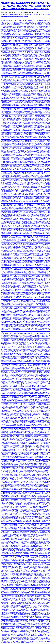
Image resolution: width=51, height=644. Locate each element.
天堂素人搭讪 (37, 527)
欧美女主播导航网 (21, 374)
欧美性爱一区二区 (6, 299)
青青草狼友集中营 (25, 555)
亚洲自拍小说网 (33, 636)
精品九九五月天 (16, 83)
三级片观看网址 (13, 47)
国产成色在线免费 (16, 473)
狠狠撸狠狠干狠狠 (38, 150)
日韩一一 (30, 530)
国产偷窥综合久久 (7, 54)
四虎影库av (39, 618)
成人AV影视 (40, 428)
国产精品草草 (31, 524)
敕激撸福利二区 (32, 118)
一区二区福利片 (28, 192)
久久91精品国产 (10, 296)
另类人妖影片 (24, 273)
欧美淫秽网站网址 (38, 210)
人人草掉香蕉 (39, 220)
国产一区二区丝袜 (46, 100)
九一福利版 (35, 466)
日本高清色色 (27, 426)
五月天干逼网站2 (17, 348)
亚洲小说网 (14, 359)
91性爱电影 (34, 370)
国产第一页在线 (31, 124)
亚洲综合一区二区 (9, 243)
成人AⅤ (40, 483)
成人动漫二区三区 (40, 118)
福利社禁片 (43, 377)
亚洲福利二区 (13, 417)
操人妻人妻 (7, 374)
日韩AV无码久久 (17, 216)
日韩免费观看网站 (17, 161)
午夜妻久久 (15, 569)
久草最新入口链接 (6, 188)
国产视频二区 (18, 288)
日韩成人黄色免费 (32, 345)
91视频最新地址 (38, 588)
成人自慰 (14, 640)
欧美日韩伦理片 (46, 107)
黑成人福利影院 (6, 165)
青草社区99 (5, 387)
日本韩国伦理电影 (15, 25)
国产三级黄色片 (46, 131)
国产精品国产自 (25, 271)
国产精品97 (6, 554)
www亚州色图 (10, 381)
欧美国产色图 (37, 221)
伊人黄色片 (36, 338)
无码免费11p (18, 437)
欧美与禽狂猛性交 (9, 476)
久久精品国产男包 (18, 641)
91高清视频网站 (17, 611)
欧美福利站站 (26, 181)
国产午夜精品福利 (39, 462)
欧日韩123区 (9, 534)
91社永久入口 (18, 370)
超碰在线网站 (39, 620)
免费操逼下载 (42, 552)
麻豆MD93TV (11, 570)
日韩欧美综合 (6, 175)
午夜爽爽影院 (7, 92)
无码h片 (11, 430)
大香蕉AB (12, 605)
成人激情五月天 (34, 140)
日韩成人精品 (24, 152)
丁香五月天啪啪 (43, 29)
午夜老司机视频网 (18, 444)
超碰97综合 (6, 428)
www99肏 (42, 554)
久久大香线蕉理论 (17, 67)
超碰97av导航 (41, 398)
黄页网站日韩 (26, 623)
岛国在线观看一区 (5, 280)
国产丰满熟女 (35, 225)
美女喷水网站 (6, 370)
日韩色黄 (35, 568)
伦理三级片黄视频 (39, 97)
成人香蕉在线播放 (12, 392)
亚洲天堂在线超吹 (17, 633)
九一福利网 (22, 536)
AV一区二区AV (12, 463)
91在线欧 (33, 353)
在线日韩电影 (47, 256)
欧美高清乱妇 (47, 171)
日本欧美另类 (11, 416)
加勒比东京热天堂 (6, 362)
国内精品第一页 (20, 527)
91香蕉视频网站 (34, 69)
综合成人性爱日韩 (43, 465)
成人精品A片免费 (25, 129)
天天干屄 (7, 430)
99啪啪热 (23, 611)
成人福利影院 (30, 292)
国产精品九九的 (19, 389)
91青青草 (23, 612)
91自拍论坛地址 (12, 39)
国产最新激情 (16, 186)
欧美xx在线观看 (11, 289)
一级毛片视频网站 (7, 278)
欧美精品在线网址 (26, 31)
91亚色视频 (26, 527)
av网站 (14, 391)
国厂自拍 (39, 426)
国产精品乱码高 (29, 235)
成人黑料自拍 (14, 196)
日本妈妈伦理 (41, 580)
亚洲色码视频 (31, 100)
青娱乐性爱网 (7, 555)
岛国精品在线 (35, 122)
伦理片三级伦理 (21, 359)
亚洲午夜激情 (36, 192)
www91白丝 (26, 392)
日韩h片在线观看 (10, 68)
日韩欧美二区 (6, 249)
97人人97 (6, 487)
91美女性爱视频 (45, 163)
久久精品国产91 (19, 202)
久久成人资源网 (46, 534)
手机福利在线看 (35, 68)
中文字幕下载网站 (42, 193)
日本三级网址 (32, 63)
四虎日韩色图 (24, 334)
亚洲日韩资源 (18, 462)
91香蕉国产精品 (29, 275)
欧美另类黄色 (44, 213)
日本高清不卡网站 (9, 431)
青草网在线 (32, 607)
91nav (40, 505)
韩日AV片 (5, 520)
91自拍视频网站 (11, 93)
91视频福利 (10, 616)
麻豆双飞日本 (24, 437)
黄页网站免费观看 (26, 65)
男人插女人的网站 (6, 245)
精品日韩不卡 (42, 612)
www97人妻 (5, 626)
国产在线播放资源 (24, 153)
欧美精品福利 (28, 264)
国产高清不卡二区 (22, 299)
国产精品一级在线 (6, 224)
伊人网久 (21, 353)
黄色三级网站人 (36, 196)
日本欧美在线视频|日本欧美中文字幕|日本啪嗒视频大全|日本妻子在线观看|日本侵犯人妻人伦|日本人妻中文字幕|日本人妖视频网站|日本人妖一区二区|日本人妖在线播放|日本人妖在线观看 (25, 305)
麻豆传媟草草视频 (22, 261)
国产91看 (41, 584)
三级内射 (21, 364)
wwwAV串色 (14, 465)
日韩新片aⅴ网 (25, 383)
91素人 (46, 370)
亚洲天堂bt (31, 441)
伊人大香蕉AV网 (26, 501)
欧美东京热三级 (26, 127)
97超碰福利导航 (12, 451)
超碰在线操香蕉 (39, 352)
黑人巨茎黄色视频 (39, 189)
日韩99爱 (28, 370)
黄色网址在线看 (30, 261)
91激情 (48, 593)
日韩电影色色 (44, 531)
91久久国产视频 (13, 60)
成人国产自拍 (38, 280)
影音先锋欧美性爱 (27, 522)
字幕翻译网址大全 (11, 192)
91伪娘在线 (8, 453)
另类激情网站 (14, 588)
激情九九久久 (25, 462)
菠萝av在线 (39, 445)
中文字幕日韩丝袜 (39, 133)
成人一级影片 (26, 570)
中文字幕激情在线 (46, 191)
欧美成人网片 (4, 570)
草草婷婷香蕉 (31, 459)
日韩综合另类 (12, 63)
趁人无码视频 (25, 67)
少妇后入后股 (42, 512)
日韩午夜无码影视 (14, 274)
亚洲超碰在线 (11, 456)
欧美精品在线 (4, 125)
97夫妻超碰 (21, 428)
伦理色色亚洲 (42, 566)
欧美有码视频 (26, 156)
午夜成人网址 (15, 81)
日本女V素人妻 (27, 353)
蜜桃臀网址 (27, 423)
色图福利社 (28, 632)
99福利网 (15, 452)
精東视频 (5, 485)
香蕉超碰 (12, 555)
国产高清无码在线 (19, 132)
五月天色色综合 (37, 92)
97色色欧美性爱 (45, 573)
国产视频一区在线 (45, 206)
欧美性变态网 (42, 530)
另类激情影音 (25, 552)
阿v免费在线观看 (44, 520)
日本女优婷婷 (24, 529)
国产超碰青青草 (34, 641)
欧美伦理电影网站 (5, 78)
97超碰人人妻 (14, 556)
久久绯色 (4, 595)
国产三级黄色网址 (39, 256)
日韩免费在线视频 (24, 44)
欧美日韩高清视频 (45, 35)
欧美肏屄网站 (10, 129)
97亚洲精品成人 (23, 442)
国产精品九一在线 (9, 160)
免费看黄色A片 (4, 122)
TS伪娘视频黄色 (41, 485)
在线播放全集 (42, 239)
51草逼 (39, 586)
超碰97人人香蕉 (43, 65)
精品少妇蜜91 (10, 484)
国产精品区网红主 (17, 33)
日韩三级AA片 (8, 445)
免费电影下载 (42, 101)
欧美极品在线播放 (41, 188)
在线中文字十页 (9, 584)
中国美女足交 (35, 95)
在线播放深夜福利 (9, 282)
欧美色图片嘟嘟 (25, 248)
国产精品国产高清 (33, 142)
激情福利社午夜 (29, 40)
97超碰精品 (3, 552)
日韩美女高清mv (29, 76)
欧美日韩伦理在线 (5, 156)
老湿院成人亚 (5, 147)
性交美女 (20, 634)
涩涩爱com (12, 531)
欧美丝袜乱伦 (24, 282)
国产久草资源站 (37, 128)
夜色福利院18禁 (44, 184)
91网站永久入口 (43, 433)
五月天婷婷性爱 (36, 54)
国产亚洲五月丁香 (5, 135)
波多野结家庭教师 (11, 29)
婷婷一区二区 (46, 392)
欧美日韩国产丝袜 (10, 221)
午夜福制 (17, 485)
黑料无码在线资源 (21, 280)
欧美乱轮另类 (43, 342)
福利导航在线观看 (30, 245)
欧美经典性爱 (18, 360)
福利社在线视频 (40, 348)
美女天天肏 (45, 367)
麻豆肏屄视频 (33, 485)
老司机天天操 (28, 255)
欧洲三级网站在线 (30, 576)
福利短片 (35, 538)
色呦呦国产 (31, 590)
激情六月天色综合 (27, 403)
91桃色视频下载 (24, 83)
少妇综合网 (23, 517)
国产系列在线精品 (38, 299)
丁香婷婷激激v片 (28, 196)
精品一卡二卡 (47, 274)
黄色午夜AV (28, 490)
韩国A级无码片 (19, 396)
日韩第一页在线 (6, 97)
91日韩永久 (15, 369)
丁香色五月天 (4, 129)
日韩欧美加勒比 (33, 289)
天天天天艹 (21, 401)
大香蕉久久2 (39, 402)
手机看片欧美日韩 (7, 40)
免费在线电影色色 (25, 545)
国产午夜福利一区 (15, 53)
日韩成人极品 (30, 228)
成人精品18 (25, 530)
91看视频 (37, 537)
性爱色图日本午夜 (8, 508)
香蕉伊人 (44, 476)
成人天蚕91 (8, 466)
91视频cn (13, 522)
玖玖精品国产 (31, 534)
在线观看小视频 (45, 616)
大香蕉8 (9, 558)
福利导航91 (12, 551)
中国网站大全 (24, 220)
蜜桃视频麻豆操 (36, 125)
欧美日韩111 (10, 413)
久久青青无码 (35, 453)
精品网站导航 (16, 580)
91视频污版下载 (42, 51)
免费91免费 (43, 522)
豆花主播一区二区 (15, 153)
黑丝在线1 (41, 406)
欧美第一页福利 (26, 252)
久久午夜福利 (45, 40)
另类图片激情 (38, 367)
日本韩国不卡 (41, 401)
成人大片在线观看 (28, 293)
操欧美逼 (13, 433)
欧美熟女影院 (46, 50)
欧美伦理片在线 (14, 214)
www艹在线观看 (13, 402)
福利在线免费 (11, 288)
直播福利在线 (7, 214)
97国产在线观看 (46, 113)
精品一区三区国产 (31, 214)
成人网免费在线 (9, 494)
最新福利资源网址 (5, 106)
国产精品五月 (6, 527)
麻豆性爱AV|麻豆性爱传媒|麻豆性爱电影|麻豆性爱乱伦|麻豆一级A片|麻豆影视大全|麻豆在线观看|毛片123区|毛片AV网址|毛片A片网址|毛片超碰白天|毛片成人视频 (25, 313)
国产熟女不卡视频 (20, 177)
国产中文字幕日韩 (42, 289)
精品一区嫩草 (9, 236)
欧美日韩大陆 (4, 49)
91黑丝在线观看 (26, 433)
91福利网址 (20, 424)
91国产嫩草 (43, 501)
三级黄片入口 (7, 50)
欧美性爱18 (3, 545)
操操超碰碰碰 (6, 121)
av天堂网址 (5, 456)
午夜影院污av (24, 402)
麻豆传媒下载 (29, 246)
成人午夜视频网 (7, 235)
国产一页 (33, 427)
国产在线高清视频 (36, 21)
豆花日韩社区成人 (41, 389)
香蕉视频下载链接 (41, 33)
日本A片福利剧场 (28, 417)
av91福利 (8, 338)
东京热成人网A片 (22, 376)
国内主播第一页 (6, 264)
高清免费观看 (25, 263)
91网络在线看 (7, 538)
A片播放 (20, 357)
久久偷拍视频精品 (33, 619)
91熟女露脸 (22, 472)
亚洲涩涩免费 (12, 517)
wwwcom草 (10, 477)
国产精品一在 (8, 256)
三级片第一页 (36, 172)
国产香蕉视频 (19, 505)
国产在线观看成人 (33, 260)
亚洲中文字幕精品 (6, 99)
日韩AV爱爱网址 (46, 371)
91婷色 (18, 545)
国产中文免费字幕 (23, 277)
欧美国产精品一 (37, 177)
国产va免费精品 (28, 95)
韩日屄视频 (14, 643)
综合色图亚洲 (46, 513)
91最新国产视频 (20, 445)
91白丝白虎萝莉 (33, 405)
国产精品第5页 (38, 440)
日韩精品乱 (9, 421)
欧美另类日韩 (29, 71)
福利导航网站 (26, 165)
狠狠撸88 (16, 413)
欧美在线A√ (5, 566)
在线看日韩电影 (35, 197)
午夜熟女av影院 (35, 431)
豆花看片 (25, 389)
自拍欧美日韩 (40, 93)
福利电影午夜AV (7, 253)
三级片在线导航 (22, 498)
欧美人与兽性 (37, 292)
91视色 (37, 444)
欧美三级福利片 (6, 90)
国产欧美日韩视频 (19, 281)
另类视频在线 (20, 426)
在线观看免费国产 (5, 559)
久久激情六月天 (24, 598)
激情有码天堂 (26, 572)
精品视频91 (23, 453)
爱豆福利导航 (33, 570)
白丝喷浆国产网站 (34, 239)
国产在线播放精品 (43, 231)
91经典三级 (38, 607)
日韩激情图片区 (45, 245)
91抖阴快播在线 (36, 554)
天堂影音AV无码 (27, 364)
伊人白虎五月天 (39, 594)
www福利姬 (16, 620)
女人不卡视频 (42, 227)
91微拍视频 (5, 380)
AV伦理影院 (43, 378)
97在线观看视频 (29, 480)
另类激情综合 (30, 131)
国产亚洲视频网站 (32, 224)
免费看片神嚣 (31, 67)
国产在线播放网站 (39, 136)
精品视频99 (44, 403)
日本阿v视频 (26, 415)
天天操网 (32, 494)
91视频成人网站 (33, 129)
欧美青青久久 (19, 433)
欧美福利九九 (38, 459)
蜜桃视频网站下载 (40, 200)
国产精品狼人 (43, 246)
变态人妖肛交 (37, 378)
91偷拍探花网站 (41, 611)
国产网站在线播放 (37, 106)
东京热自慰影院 (45, 185)
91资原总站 (20, 420)
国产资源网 (8, 371)
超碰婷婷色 (42, 637)
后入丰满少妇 (36, 452)
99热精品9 (16, 637)
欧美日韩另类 (41, 164)
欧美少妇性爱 (5, 284)
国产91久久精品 (22, 120)
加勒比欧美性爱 (12, 46)
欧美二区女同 (39, 263)
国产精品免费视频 (20, 295)
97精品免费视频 (4, 89)
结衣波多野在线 (14, 32)
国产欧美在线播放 (21, 122)
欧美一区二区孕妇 (20, 225)
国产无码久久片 (15, 266)
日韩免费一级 (34, 284)
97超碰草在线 (41, 519)
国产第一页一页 (35, 281)
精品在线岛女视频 (5, 357)
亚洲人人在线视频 (33, 234)
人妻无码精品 (17, 42)
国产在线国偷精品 (45, 76)
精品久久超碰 (35, 470)
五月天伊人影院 (20, 613)
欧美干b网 (38, 593)
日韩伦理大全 (44, 288)
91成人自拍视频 (30, 110)
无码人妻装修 (32, 476)
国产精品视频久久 (40, 186)
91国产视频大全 (38, 534)
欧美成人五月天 (46, 299)
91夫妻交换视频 (4, 607)
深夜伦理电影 (47, 121)
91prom (48, 543)
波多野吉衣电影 (43, 383)
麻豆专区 (16, 458)
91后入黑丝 (41, 625)
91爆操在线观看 (37, 110)
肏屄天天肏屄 (19, 391)
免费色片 (28, 427)
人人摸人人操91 (20, 565)
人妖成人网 (20, 618)
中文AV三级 (45, 419)
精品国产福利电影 (26, 79)
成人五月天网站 (43, 474)
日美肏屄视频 (41, 581)
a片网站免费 (25, 619)
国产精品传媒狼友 (33, 398)
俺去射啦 (35, 480)
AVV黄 (31, 449)
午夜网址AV (6, 502)
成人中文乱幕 (47, 61)
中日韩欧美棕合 (18, 352)
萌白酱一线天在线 (31, 220)
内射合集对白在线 (21, 106)
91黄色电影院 (9, 498)
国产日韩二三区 (9, 118)
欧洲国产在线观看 (45, 293)
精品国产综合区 (18, 159)
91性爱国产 (10, 594)
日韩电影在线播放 (24, 266)
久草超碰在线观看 (35, 99)
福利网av (27, 381)
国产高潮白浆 (35, 298)
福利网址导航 (13, 395)
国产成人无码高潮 (27, 21)
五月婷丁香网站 (4, 263)
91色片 (21, 590)
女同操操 (11, 334)
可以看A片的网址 (33, 49)
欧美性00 (38, 353)
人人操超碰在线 (42, 470)
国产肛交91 (9, 434)
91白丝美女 (27, 541)
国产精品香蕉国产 (29, 257)
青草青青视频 (10, 24)
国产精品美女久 (22, 81)
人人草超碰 (6, 623)
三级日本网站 (6, 110)
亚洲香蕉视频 (4, 259)
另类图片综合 (31, 537)
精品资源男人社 (8, 143)
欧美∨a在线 (46, 484)
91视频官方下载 (7, 32)
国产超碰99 (24, 575)
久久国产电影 (15, 210)
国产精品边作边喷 (8, 271)
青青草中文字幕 (41, 145)
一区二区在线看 (43, 78)
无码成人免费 (17, 282)
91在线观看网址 (23, 620)
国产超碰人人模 (32, 44)
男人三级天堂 (20, 203)
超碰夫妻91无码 (15, 28)
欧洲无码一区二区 (41, 498)
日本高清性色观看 (41, 79)
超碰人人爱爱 (47, 551)
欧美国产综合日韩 (12, 530)
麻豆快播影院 (9, 524)
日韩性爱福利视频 (7, 266)
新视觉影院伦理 (39, 42)
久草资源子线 (38, 616)
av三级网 (47, 447)
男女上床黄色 (17, 548)
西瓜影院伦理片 (10, 100)
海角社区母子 (17, 334)
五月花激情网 (28, 519)
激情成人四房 (9, 186)
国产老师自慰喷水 (17, 273)
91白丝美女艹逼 (32, 204)
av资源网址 (38, 506)
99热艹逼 (21, 458)
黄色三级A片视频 (45, 221)
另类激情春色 (18, 377)
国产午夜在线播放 (33, 243)
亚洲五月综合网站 (23, 214)
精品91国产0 (10, 506)
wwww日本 (29, 465)
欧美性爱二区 (8, 519)
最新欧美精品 (37, 178)
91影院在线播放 (27, 64)
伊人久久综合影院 (31, 593)
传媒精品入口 (31, 42)
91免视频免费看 (12, 501)
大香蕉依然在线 (31, 620)
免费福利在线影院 (37, 40)
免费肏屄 (24, 370)
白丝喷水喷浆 (19, 415)
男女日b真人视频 (33, 108)
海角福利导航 (6, 415)
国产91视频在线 (19, 164)
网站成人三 (9, 356)
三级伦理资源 (47, 88)
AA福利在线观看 (46, 402)
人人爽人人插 (28, 72)
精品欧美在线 (40, 88)
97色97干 (36, 548)
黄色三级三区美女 (22, 58)
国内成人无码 (22, 128)
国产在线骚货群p (38, 509)
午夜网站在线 (27, 39)
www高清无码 (35, 561)
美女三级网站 (4, 257)
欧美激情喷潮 (11, 211)
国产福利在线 (12, 607)
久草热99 (20, 583)
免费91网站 (25, 584)
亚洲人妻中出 (21, 490)
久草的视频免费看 (36, 111)
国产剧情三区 (8, 369)
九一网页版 (29, 376)
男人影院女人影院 (13, 401)
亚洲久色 (30, 634)
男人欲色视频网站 (20, 150)
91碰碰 (21, 485)
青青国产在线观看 (26, 581)
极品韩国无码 (28, 561)
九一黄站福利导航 (27, 583)
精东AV (18, 516)
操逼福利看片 (35, 82)
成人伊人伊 (6, 639)
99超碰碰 (35, 504)
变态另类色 (22, 466)
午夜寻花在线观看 (43, 555)
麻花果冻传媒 (30, 22)
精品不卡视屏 (16, 356)
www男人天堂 (5, 346)
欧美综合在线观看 (45, 177)
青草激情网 (34, 371)
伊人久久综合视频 (19, 474)
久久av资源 (41, 473)
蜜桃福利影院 (28, 387)
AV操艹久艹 (42, 416)
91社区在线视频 (26, 626)
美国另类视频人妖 (43, 117)
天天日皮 (8, 627)
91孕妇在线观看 (26, 352)
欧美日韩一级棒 (6, 455)
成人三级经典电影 (24, 236)
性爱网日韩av (21, 342)
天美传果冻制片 (24, 476)
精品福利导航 (32, 547)
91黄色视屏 (28, 335)
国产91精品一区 (14, 189)
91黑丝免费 (35, 565)
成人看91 (19, 373)
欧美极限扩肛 (27, 371)
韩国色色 (18, 517)
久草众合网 (26, 398)
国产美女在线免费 (6, 131)
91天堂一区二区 (34, 203)
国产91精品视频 (15, 133)
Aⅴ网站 (17, 511)
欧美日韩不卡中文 (18, 197)
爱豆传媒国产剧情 (6, 287)
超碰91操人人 (8, 341)
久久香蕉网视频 (43, 366)
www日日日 (34, 498)
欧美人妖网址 (30, 35)
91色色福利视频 (26, 469)
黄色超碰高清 (41, 572)
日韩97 (45, 364)
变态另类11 (37, 481)
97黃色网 (42, 481)
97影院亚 (28, 611)
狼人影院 (43, 607)
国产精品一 (18, 481)
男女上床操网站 (30, 595)
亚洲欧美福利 (11, 181)
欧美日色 (47, 568)
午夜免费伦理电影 (26, 93)
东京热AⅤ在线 (19, 622)
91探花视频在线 (42, 264)
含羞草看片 (19, 362)
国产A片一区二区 (40, 174)
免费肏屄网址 (46, 67)
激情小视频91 (19, 351)
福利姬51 (22, 381)
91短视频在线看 (18, 96)
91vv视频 (39, 396)
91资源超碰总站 (4, 470)
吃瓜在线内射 (31, 221)
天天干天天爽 (8, 593)
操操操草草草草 (38, 100)
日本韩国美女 (44, 292)
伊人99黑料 (3, 338)
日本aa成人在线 (39, 373)
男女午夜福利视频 (35, 168)
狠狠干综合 (14, 538)
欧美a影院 (46, 524)
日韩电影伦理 (10, 65)
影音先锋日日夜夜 (40, 577)
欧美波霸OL (34, 611)
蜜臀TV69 (3, 541)
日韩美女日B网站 (42, 217)
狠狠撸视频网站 (41, 24)
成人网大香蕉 (35, 551)
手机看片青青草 (33, 396)
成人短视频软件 (26, 239)
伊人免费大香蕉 (43, 477)
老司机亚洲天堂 (34, 423)
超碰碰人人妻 (21, 355)
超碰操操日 (17, 547)
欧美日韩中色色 (30, 380)
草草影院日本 (10, 563)
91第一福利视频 (32, 515)
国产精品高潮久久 (34, 558)
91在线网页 (18, 555)
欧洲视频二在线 (30, 143)
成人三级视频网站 (30, 120)
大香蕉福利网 (7, 342)
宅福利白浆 (27, 580)
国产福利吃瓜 (30, 483)
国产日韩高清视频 (36, 115)
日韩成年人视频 (22, 135)
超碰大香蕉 (22, 594)
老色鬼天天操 (8, 124)
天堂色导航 (8, 572)
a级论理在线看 (39, 360)
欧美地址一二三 (40, 266)
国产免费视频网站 (36, 86)
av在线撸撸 (14, 362)
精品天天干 (6, 349)
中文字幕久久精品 (29, 502)
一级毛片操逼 (31, 296)
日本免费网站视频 (29, 207)
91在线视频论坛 (19, 181)
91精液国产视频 (23, 595)
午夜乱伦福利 (12, 95)
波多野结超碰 (30, 50)
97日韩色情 (23, 632)
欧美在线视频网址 (45, 143)
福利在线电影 (8, 44)
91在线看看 (3, 419)
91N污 (6, 392)
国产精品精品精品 (46, 81)
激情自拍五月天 (25, 234)
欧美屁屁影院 (7, 179)
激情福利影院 (29, 484)
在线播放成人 (15, 278)
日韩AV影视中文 (4, 394)
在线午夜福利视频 (17, 69)
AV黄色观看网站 (16, 228)
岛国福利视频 (38, 626)
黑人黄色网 (7, 622)
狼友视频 (21, 371)
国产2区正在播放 (6, 138)
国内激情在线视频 (18, 160)
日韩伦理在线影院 (20, 192)
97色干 (28, 367)
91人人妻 (18, 394)
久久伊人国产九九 (42, 563)
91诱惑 (23, 366)
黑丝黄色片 (3, 534)
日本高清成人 (15, 292)
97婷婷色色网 (40, 346)
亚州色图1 (35, 359)
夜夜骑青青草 (15, 277)
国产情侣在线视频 (40, 167)
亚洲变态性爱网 (20, 601)
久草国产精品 (4, 285)
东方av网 (41, 453)
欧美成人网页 (28, 523)
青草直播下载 (23, 53)
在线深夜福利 (19, 259)
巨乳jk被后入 (15, 364)
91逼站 (11, 502)
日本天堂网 (22, 562)
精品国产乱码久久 (15, 427)
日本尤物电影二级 (13, 408)
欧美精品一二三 (21, 60)
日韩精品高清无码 (16, 267)
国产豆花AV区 (6, 360)
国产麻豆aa (45, 634)
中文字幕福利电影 (45, 257)
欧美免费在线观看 (11, 150)
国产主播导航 (16, 71)
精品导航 (32, 352)
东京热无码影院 (13, 349)
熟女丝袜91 (46, 495)
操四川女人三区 (36, 135)
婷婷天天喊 (26, 639)
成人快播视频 (15, 519)
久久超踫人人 (30, 509)
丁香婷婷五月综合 (9, 159)
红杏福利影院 (41, 243)
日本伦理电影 (27, 168)
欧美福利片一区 (35, 229)
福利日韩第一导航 (38, 253)
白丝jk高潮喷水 (10, 629)
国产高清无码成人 (43, 172)
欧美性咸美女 (17, 381)
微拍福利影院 (6, 128)
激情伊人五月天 (36, 71)
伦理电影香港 (46, 267)
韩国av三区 (22, 338)
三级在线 (15, 573)
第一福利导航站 (28, 474)
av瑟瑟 (16, 512)
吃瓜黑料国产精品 (19, 95)
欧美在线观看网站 (5, 63)
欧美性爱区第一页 (42, 420)
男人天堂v (15, 534)
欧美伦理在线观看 (23, 249)
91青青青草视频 (28, 231)
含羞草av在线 (5, 474)
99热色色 (4, 437)
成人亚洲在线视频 (37, 163)
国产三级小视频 (22, 573)
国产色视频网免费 (19, 82)
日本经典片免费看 (18, 49)
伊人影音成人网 (17, 488)
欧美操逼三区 (25, 174)
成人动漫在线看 (25, 88)
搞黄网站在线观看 (15, 287)
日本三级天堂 (41, 181)
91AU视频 (4, 452)
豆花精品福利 (14, 561)
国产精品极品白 (45, 238)
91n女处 (22, 516)
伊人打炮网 (10, 543)
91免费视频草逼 (23, 131)
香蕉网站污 (22, 356)
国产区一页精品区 (15, 632)
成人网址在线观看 (22, 616)
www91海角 (41, 526)
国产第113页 (6, 412)
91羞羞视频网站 (29, 32)
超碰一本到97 (24, 473)
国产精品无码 (35, 147)
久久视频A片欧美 (21, 335)
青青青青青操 (33, 605)
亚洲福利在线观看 (30, 253)
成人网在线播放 (17, 477)
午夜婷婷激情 (40, 455)
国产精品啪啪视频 (17, 383)
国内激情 (44, 494)
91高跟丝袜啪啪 (30, 487)
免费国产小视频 (36, 293)
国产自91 (37, 524)
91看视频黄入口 (9, 420)
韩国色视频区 (10, 515)
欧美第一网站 (8, 81)
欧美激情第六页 (13, 280)
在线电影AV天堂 (39, 399)
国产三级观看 (10, 197)
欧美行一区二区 (34, 252)
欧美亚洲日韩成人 (17, 513)
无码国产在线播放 (45, 106)
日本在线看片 (33, 165)
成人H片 (36, 472)
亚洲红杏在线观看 (11, 526)
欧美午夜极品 (45, 150)
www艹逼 (34, 355)
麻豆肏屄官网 (40, 129)
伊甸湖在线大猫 (34, 127)
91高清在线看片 (12, 85)
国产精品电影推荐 (32, 377)
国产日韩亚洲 (8, 199)
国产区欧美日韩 (15, 253)
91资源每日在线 (28, 538)
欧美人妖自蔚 (31, 256)
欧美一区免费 (7, 168)
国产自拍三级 (40, 355)
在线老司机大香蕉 (15, 363)
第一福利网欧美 (38, 107)
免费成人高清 (38, 182)
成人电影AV (47, 558)
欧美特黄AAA (9, 576)
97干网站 (7, 531)
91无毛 (40, 403)
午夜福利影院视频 (9, 31)
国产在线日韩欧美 (38, 149)
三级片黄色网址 (12, 115)
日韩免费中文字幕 (15, 179)
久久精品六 (25, 416)
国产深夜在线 (39, 154)
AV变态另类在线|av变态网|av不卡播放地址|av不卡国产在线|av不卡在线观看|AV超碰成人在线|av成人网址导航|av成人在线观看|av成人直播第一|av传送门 (25, 327)
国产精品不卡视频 (5, 21)
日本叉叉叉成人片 (21, 349)
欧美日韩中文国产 (21, 178)
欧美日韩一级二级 (19, 629)
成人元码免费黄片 (44, 295)
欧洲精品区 (31, 351)
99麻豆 (26, 459)
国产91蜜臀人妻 (10, 437)
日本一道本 (21, 541)
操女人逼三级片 (42, 424)
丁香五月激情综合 (15, 224)
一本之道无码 (42, 192)
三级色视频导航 (34, 217)
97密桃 (33, 337)
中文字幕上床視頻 (42, 629)
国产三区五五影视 (40, 165)
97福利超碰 (13, 613)
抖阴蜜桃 (40, 480)
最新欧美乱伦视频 (44, 170)
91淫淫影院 (31, 451)
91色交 (40, 376)
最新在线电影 (19, 51)
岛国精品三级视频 (46, 124)
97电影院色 (21, 408)
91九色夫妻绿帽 (12, 435)
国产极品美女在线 (33, 181)
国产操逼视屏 (21, 423)
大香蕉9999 (9, 419)
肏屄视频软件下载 (36, 632)
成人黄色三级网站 (12, 107)
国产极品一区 (37, 288)
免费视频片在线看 (18, 232)
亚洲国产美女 (32, 223)
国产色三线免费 (37, 46)
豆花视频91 (19, 623)
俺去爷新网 (45, 440)
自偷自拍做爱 (16, 502)
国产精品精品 (34, 490)
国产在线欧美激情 (39, 36)
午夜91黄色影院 (13, 346)
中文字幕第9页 (28, 225)
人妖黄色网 (34, 579)
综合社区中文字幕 (12, 601)
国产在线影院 (47, 58)
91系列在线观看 (28, 591)
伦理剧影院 (3, 462)
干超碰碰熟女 (39, 139)
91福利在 (39, 357)
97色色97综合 (18, 605)
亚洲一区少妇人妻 (34, 545)
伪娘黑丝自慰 (37, 597)
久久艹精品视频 (18, 204)
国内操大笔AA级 (45, 46)
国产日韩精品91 (35, 227)
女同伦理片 (37, 630)
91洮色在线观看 (45, 235)
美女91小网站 (15, 378)
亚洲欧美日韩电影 (28, 206)
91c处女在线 (21, 413)
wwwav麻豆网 (16, 602)
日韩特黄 (4, 643)
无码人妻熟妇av (8, 509)
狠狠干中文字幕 (27, 458)
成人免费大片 (25, 136)
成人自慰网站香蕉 (43, 502)
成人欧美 (37, 552)
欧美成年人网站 (46, 22)
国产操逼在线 (39, 513)
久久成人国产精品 (42, 160)
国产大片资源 (27, 211)
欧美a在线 (37, 463)
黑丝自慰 (20, 534)
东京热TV (20, 452)
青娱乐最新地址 (12, 459)
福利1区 (17, 595)
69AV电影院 (17, 398)
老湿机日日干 (29, 170)
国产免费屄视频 (18, 296)
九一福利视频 (21, 512)
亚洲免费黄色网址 (36, 522)
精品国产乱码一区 (8, 200)
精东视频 (26, 520)
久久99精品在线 (35, 566)
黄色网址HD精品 (17, 146)
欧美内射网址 (13, 229)
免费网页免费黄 (35, 598)
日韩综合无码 (36, 32)
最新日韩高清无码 (18, 117)
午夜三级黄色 (7, 293)
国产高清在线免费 (42, 157)
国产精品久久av (33, 259)
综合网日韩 (42, 633)
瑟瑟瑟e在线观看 (34, 613)
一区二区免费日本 (41, 622)
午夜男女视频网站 (11, 259)
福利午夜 (11, 337)
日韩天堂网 (3, 536)
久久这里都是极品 (29, 434)
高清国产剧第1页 (7, 37)
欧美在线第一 (19, 108)
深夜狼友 (33, 506)
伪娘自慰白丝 (37, 380)
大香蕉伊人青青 (33, 447)
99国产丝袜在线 (28, 346)
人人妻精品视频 (39, 28)
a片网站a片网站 (44, 300)
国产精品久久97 (24, 563)
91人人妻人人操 (17, 405)
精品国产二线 (14, 157)
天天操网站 (25, 515)
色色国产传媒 (21, 559)
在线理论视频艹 (19, 403)
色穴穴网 (13, 447)
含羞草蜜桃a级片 (6, 492)
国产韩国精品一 (41, 410)
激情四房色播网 (9, 74)
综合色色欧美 (18, 263)
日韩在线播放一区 (37, 85)
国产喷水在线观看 (14, 353)
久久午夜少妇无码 (21, 107)
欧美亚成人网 (35, 474)
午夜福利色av (41, 565)
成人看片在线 (4, 300)
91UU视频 (8, 600)
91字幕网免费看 (39, 67)
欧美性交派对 (14, 523)
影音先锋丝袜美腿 (13, 428)
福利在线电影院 (45, 296)
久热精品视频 (4, 460)
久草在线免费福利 (18, 584)
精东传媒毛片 (38, 494)
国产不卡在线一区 (15, 440)
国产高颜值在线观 (26, 159)
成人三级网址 (12, 549)
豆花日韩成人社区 (17, 524)
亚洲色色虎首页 (25, 526)
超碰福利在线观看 (8, 182)
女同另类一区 (13, 177)
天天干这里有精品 (33, 526)
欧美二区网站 (22, 245)
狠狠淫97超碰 (6, 398)
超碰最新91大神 (22, 492)
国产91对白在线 (46, 104)
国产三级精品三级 (18, 31)
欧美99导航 (18, 526)
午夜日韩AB (28, 369)
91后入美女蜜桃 (16, 598)
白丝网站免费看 (6, 120)
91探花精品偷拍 (13, 559)
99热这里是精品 (41, 538)
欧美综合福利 (33, 33)
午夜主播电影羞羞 (30, 81)
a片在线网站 (39, 515)
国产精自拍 (35, 339)
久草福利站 (17, 431)
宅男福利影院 (9, 83)
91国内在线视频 (21, 538)
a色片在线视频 (42, 218)
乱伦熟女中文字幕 (26, 69)
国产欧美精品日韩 (44, 488)
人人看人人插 (20, 284)
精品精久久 (25, 590)
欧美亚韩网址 (24, 100)
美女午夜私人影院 (38, 575)
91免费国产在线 (32, 263)
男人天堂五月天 (30, 517)
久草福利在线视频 (30, 287)
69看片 (19, 402)
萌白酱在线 (47, 417)
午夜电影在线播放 (11, 108)
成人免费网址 (19, 165)
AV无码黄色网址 (13, 191)
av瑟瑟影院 (47, 341)
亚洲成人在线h (36, 516)
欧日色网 (8, 545)
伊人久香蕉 (45, 363)
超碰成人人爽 (31, 440)
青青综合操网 (23, 363)
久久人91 (48, 351)
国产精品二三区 (46, 28)
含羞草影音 (24, 509)
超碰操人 (47, 633)
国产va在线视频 (11, 164)
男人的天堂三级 (11, 64)
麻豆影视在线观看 (12, 246)
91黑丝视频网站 (4, 403)
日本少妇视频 (15, 442)
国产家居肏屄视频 (26, 161)
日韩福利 (41, 551)
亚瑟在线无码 (40, 284)
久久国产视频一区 (46, 261)
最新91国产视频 (26, 505)
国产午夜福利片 (31, 238)
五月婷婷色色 (17, 608)
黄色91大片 (30, 452)
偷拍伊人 (37, 374)
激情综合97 (47, 581)
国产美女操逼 (35, 157)
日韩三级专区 (32, 373)
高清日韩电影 (8, 213)
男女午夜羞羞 (8, 210)
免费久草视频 (36, 241)
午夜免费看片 (4, 192)
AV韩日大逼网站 (28, 565)
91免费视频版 (29, 492)
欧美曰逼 (6, 549)
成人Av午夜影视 (41, 579)
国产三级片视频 (26, 605)
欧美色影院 (35, 484)
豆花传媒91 (39, 615)
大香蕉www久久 (28, 559)
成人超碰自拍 (5, 619)
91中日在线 (45, 408)
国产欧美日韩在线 (41, 152)
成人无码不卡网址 (13, 480)
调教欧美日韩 (46, 204)
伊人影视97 (3, 612)
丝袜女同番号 (8, 22)
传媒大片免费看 (25, 481)
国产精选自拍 (36, 170)
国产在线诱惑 (10, 117)
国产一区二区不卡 (20, 255)
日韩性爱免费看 (43, 441)
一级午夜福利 (17, 129)
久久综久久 (3, 583)
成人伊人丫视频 (10, 458)
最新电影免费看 (30, 299)
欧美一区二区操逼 (29, 128)
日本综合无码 (46, 423)
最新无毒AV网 (36, 334)
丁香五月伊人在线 (18, 193)
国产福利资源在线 (25, 24)
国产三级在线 (30, 488)
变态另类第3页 (12, 89)
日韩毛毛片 (13, 527)
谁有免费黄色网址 (42, 95)
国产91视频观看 (7, 58)
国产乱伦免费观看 (12, 122)
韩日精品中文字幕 (30, 114)
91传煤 (17, 597)
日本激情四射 (33, 531)
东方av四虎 (42, 602)
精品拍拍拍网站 (10, 36)
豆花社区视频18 (41, 447)
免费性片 (24, 380)
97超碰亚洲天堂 (36, 562)
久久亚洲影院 (35, 264)
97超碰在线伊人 (46, 337)
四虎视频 (40, 484)
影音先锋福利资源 (16, 593)
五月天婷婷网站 (30, 74)
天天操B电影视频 (45, 434)
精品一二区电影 (27, 341)
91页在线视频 (46, 569)
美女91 (45, 490)
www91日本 (21, 406)
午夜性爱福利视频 (14, 135)
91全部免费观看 (25, 455)
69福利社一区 (4, 616)
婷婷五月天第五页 (18, 494)
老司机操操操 (10, 42)
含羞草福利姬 (42, 415)
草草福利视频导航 (25, 477)
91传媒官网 (9, 583)
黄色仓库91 (13, 622)
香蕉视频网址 (37, 479)
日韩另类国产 (19, 21)
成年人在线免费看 (42, 140)
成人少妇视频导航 (39, 58)
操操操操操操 (23, 228)
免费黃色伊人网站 (40, 640)
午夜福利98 (25, 463)
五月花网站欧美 (42, 234)
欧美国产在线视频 (16, 154)
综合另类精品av (13, 618)
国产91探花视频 (17, 508)
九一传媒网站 (25, 360)
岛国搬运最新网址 (8, 513)
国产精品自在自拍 (11, 257)
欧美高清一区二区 (17, 260)
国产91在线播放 (29, 536)
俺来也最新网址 (12, 626)
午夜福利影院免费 (34, 555)
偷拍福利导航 (31, 136)
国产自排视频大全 (12, 544)
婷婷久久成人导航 (34, 633)
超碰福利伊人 (33, 39)
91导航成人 (44, 357)
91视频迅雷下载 (12, 113)
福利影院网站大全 (8, 161)
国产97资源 (3, 373)
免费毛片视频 (22, 344)
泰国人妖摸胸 (12, 217)
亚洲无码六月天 (34, 505)
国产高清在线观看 (24, 118)
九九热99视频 (24, 410)
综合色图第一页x (20, 459)
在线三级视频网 (26, 160)
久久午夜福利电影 (21, 90)
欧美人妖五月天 (7, 367)
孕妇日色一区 (35, 209)
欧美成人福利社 (32, 83)
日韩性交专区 (39, 540)
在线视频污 (30, 448)
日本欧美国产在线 (9, 608)
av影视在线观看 (31, 277)
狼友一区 (33, 577)
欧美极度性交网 (11, 625)
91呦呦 (24, 348)
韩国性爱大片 (4, 581)
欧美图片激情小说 (32, 273)
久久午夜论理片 (28, 586)
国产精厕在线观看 (23, 149)
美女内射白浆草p (38, 609)
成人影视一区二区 (11, 101)
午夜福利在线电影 (7, 28)
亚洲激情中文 (16, 118)
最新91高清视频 (38, 356)
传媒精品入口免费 (27, 470)
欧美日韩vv (10, 348)
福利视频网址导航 (15, 453)
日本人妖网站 (16, 74)
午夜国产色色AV (24, 451)
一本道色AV (13, 604)
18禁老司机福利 (38, 487)
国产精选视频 (29, 90)
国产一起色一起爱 (30, 133)
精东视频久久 (20, 520)
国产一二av (34, 357)
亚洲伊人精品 (36, 242)
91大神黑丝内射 (18, 65)
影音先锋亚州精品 (26, 357)
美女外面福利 (40, 345)
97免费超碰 (8, 541)
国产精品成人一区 (23, 292)
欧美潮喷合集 (19, 156)
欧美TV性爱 (39, 384)
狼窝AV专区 (30, 504)
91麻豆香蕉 (40, 619)
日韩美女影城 (14, 241)
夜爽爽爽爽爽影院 (9, 291)
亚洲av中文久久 (23, 25)
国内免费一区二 (41, 259)
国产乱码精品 (11, 209)
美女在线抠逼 (4, 448)
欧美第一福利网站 (43, 225)
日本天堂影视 (39, 204)
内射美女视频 (15, 40)
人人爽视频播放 (26, 140)
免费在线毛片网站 (42, 82)
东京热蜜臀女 (19, 540)
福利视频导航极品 (29, 643)
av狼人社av (36, 502)
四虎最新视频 (40, 39)
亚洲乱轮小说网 (45, 615)
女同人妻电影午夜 (36, 295)
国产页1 (9, 643)
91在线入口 (6, 586)
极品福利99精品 (10, 152)
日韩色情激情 (19, 522)
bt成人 (23, 384)
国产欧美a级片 (5, 43)
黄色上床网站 (33, 455)
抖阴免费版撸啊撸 (34, 415)
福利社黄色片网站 (38, 50)
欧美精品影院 (12, 43)
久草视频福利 (15, 576)
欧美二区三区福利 (10, 206)
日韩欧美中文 (18, 577)
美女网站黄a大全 (27, 232)
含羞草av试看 (24, 548)
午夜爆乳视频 (18, 136)
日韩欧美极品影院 (34, 89)
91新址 (6, 435)
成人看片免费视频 (40, 214)
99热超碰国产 (18, 448)
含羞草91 (9, 378)
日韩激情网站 (41, 49)
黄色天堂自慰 (38, 287)
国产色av (33, 501)
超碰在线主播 (47, 189)
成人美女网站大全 (30, 47)
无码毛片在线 (37, 207)
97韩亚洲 (8, 406)
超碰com (47, 395)
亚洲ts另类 (23, 600)
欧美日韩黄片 (18, 145)
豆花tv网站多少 (17, 543)
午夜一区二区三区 (15, 188)
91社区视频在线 (28, 184)
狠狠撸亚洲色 (4, 101)
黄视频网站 (14, 545)
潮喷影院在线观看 (44, 86)
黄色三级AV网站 (37, 185)
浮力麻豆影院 (29, 344)
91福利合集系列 (10, 512)
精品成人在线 (33, 639)
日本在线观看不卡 (24, 139)
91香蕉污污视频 (40, 282)
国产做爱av (33, 469)
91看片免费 (45, 504)
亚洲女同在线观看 (10, 127)
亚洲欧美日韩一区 (27, 115)
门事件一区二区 (13, 110)
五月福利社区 (30, 548)
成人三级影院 (23, 287)
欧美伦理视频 (29, 250)
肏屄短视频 (17, 484)
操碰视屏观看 (24, 285)
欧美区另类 (33, 549)
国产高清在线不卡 (32, 152)
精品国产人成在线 (16, 142)
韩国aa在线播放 (28, 435)
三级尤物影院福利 (17, 234)
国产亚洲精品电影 (20, 125)
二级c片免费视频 (8, 228)
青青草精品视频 (25, 96)
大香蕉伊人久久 (43, 338)
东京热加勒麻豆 (11, 460)
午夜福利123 (40, 569)
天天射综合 (44, 593)
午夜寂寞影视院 (6, 353)
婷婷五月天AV (43, 559)
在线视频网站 (4, 26)
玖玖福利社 (35, 376)
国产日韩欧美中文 (20, 175)
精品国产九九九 (28, 366)
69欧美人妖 (8, 376)
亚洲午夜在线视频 (31, 282)
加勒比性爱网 (26, 63)
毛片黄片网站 (30, 241)
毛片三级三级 (7, 149)
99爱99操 (13, 467)
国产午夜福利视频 (46, 128)
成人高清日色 (28, 431)
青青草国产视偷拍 (21, 138)
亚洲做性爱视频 (32, 236)
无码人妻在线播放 (41, 211)
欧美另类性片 (14, 76)
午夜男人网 (37, 441)
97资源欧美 (27, 495)
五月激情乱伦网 (19, 467)
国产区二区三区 (9, 71)
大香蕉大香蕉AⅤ (4, 517)
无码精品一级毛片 (30, 97)
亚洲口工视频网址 (35, 413)
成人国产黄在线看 (5, 618)
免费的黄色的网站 (46, 544)
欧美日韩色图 (35, 458)
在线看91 (13, 540)
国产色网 (42, 449)
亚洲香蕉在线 (30, 278)
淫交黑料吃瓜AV (31, 274)
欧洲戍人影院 (5, 551)
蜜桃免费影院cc (13, 90)
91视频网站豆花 (42, 458)
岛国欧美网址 (4, 64)
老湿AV (11, 611)
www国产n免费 (37, 362)
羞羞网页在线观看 (7, 267)
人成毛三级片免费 (26, 33)
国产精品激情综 (11, 270)
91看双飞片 (14, 572)
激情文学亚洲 (4, 601)
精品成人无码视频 (42, 209)
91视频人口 (5, 620)
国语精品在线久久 (9, 615)
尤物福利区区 (30, 213)
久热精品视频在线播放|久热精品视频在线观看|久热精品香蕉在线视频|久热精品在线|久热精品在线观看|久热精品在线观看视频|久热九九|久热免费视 (25, 331)
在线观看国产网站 (18, 239)
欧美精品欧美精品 (12, 268)
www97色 (6, 449)
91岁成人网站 (41, 341)
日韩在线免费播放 (44, 115)
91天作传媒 (24, 377)
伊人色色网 (47, 335)
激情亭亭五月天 (27, 424)
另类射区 (22, 502)
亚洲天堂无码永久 (20, 385)
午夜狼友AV (46, 421)
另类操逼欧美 (14, 37)
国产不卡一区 (29, 122)
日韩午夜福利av (4, 481)
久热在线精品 (7, 556)
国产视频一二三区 (36, 184)
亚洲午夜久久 (38, 419)
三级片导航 (10, 497)
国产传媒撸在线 (12, 51)
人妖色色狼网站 (38, 587)
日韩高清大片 (10, 61)
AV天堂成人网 (21, 568)
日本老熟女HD (33, 408)
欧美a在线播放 (17, 100)
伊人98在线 (26, 618)
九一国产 (29, 473)
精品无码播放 (13, 165)
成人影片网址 (14, 235)
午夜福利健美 (30, 378)
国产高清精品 (30, 149)
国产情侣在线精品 (16, 22)
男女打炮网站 (36, 275)
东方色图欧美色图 (39, 171)
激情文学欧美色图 (26, 68)
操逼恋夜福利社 (37, 412)
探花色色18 (44, 456)
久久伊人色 (25, 524)
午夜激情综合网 (9, 590)
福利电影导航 (38, 576)
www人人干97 (15, 541)
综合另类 (36, 612)
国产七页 (5, 459)
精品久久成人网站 (24, 547)
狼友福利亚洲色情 (32, 410)
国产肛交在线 (43, 511)
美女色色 (26, 588)
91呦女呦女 (23, 427)
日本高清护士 (41, 252)
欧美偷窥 (5, 451)
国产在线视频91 (45, 114)
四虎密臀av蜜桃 (10, 595)
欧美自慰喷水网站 (7, 483)
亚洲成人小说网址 (40, 549)
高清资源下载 (14, 293)
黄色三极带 (24, 593)
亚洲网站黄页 (16, 438)
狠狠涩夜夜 (26, 444)
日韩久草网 (42, 374)
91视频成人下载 (42, 147)
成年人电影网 (5, 46)
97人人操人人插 (22, 511)
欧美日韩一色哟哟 (14, 412)
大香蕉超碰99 (12, 396)
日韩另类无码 (14, 261)
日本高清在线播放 (39, 277)
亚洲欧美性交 (21, 561)
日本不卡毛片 (8, 195)
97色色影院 (35, 586)
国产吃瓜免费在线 (23, 238)
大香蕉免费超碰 (28, 554)
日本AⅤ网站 (12, 474)
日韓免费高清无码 (10, 88)
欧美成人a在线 (45, 576)
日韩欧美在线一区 (42, 232)
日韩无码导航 (35, 460)
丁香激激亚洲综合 (37, 37)
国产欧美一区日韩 (39, 274)
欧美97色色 (39, 408)
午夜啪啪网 (3, 406)
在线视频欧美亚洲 (33, 271)
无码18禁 (37, 608)
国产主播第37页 (6, 274)
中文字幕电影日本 (45, 600)
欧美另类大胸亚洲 (31, 200)
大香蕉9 (28, 409)
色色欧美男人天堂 (9, 366)
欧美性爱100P (17, 476)
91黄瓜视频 (5, 579)
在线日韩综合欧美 (25, 291)
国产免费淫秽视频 (37, 250)
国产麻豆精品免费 (38, 216)
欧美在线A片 (34, 335)
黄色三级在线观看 (44, 135)
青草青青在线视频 (27, 111)
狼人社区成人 (18, 152)
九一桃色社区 (34, 625)
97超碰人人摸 (35, 473)
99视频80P (31, 481)
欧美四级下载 (20, 293)
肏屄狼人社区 (20, 544)
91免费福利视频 (45, 85)
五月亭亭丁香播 (12, 86)
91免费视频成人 (19, 298)
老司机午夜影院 (38, 595)
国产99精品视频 (24, 256)
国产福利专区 (43, 21)
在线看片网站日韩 (43, 159)
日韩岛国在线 (16, 171)
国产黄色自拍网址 (33, 391)
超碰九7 (33, 626)
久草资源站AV (30, 362)
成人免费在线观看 (22, 110)
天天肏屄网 (26, 531)
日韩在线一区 (37, 35)
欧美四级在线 (15, 54)
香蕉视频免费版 (36, 246)
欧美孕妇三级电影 (39, 121)
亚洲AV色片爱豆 (38, 517)
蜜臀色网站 (35, 591)
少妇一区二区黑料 (43, 64)
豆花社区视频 (11, 485)
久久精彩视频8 (4, 288)
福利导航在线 (17, 285)
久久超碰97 (16, 337)
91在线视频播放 (40, 236)
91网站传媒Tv (36, 559)
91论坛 (34, 344)
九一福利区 (30, 491)
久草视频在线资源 (42, 604)
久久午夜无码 (27, 385)
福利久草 (30, 339)
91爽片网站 (39, 381)
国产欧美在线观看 (12, 203)
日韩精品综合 (17, 563)
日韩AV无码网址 (43, 431)
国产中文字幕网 (32, 174)
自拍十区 (42, 627)
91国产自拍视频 (25, 260)
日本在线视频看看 (21, 275)
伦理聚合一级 (19, 626)
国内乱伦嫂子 (19, 63)
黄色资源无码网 (37, 278)
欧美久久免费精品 (11, 295)
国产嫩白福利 (7, 157)
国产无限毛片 (24, 36)
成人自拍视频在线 (27, 298)
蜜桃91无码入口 (13, 388)
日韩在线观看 (26, 259)
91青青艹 (25, 534)
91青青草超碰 (15, 499)
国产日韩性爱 (19, 89)
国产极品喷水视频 (28, 132)
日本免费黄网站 (45, 74)
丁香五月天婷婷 (42, 72)
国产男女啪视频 (6, 417)
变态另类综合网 (19, 460)
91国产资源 (25, 391)
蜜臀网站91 (47, 460)
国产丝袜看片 (41, 394)
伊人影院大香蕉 (24, 440)
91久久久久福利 (18, 68)
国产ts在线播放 (22, 97)
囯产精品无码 (17, 61)
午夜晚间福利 (10, 285)
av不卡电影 (28, 337)
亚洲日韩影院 (32, 513)
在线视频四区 (14, 58)
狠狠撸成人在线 (10, 612)
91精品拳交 (44, 362)
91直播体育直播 (19, 111)
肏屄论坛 (4, 344)
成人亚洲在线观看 (29, 210)
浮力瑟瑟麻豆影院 (22, 465)
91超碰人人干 (22, 337)
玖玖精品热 (30, 437)
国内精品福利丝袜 (14, 120)
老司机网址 (7, 605)
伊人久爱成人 (6, 495)
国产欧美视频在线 (6, 25)
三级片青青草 (5, 388)
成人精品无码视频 (22, 241)
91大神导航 (25, 441)
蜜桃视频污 (20, 572)
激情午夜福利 (8, 442)
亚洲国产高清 (13, 175)
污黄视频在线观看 (5, 114)
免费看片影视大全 (36, 300)
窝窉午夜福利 (12, 147)
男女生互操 (44, 626)
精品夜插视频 (31, 288)
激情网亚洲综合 (6, 177)
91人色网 (22, 431)
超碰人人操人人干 (17, 587)
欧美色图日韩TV (10, 462)
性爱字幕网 (19, 463)
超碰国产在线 (17, 612)
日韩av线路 (28, 499)
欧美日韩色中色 (21, 480)
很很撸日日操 (41, 127)
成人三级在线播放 (11, 172)
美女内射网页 (4, 172)
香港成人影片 (28, 60)
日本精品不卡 (7, 139)
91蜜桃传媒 (10, 302)
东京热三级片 (38, 296)
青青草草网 (47, 533)
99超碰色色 (10, 620)
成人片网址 (18, 449)
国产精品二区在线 (32, 153)
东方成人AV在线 (41, 605)
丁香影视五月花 (40, 61)
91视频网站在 (11, 547)
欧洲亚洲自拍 (8, 142)
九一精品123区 (28, 466)
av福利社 (34, 540)
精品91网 (45, 570)
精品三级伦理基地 (27, 202)
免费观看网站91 (24, 615)
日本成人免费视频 (35, 159)
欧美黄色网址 (22, 506)
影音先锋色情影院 (5, 352)
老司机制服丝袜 (26, 497)
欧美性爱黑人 (4, 108)
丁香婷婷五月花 (37, 74)
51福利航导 (10, 488)
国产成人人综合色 (11, 227)
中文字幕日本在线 (44, 207)
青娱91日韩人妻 (31, 608)
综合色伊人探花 (21, 640)
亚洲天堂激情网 (27, 395)
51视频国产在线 (17, 529)
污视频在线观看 (28, 445)
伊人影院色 (15, 490)
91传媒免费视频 (23, 378)
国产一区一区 (42, 242)
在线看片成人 (33, 79)
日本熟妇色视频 (34, 406)
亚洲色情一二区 (33, 618)
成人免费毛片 (6, 225)
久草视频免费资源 (45, 202)
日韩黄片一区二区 (41, 224)
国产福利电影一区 (11, 26)
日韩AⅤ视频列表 (30, 612)
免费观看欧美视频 (23, 213)
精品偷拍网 (16, 590)
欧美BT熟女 (8, 355)
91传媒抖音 (24, 543)
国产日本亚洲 (12, 255)
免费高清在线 (22, 264)
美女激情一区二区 (29, 175)
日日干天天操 (9, 185)
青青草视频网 (36, 430)
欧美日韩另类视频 (15, 139)
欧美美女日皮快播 (20, 435)
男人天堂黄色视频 (8, 220)
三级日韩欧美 (22, 32)
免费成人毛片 (34, 519)
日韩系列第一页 (4, 107)
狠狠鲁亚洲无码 (11, 82)
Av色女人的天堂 (18, 174)
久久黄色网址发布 (43, 122)
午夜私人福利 (36, 491)
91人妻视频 (27, 419)
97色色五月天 (41, 466)
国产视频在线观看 (19, 209)
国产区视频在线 (12, 207)
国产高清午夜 (17, 291)
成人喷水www (10, 634)
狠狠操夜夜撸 (33, 26)
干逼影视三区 (8, 133)
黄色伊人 (25, 491)
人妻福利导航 (19, 115)
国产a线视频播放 (25, 289)
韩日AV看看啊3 (43, 536)
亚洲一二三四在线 (37, 235)
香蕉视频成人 (12, 591)
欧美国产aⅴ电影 (35, 78)
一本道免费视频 (46, 405)
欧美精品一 (32, 594)
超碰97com (18, 487)
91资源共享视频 (34, 629)
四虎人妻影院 (34, 580)
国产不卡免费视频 (39, 285)
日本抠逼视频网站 (27, 579)
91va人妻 (33, 419)
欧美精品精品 (6, 163)
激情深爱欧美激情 (42, 156)
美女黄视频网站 (8, 104)
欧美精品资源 (46, 253)
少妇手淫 (45, 339)
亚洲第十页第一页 (24, 28)
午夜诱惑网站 (36, 383)
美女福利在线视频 (38, 22)
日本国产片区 (20, 417)
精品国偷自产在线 (19, 206)
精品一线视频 (9, 529)
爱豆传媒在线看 (26, 533)
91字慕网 (44, 396)
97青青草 (38, 639)
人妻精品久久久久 (9, 103)
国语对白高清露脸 (25, 558)
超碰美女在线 (46, 515)
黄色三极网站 (9, 67)
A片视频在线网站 (30, 107)
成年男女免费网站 (22, 250)
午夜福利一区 (46, 149)
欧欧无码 (19, 479)
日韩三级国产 (39, 469)
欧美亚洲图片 (4, 164)
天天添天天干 (35, 499)
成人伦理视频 (22, 210)
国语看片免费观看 (7, 277)
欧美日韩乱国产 (21, 235)
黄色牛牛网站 (42, 31)
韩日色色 (33, 367)
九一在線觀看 (7, 540)
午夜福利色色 (10, 49)
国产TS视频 (19, 530)
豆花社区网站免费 (15, 399)
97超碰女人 (28, 453)
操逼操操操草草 (32, 266)
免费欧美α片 (24, 221)
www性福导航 (32, 520)
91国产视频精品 (23, 35)
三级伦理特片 (20, 392)
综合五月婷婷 (20, 99)
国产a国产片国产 (15, 245)
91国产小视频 (23, 399)
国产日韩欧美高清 (31, 199)
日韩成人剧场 (34, 385)
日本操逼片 (3, 634)
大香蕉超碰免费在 (44, 409)
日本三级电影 (14, 99)
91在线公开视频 (30, 600)
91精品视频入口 (25, 587)
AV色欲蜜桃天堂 (15, 371)
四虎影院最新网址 (16, 419)
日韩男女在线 (5, 401)
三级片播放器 (12, 481)
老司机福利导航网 (17, 497)
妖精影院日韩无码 (23, 50)
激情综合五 (10, 452)
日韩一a (26, 339)
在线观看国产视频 (38, 131)
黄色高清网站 (34, 232)
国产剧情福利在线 (19, 64)
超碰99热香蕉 (14, 342)
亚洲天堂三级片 (7, 153)
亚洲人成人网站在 (29, 356)
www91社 (42, 608)
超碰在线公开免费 (29, 472)
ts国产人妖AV (17, 366)
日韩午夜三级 (29, 135)
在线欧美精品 (6, 57)
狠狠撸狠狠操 (31, 267)
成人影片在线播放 (18, 243)
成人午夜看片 (24, 154)
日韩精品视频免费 (42, 142)
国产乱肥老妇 (13, 138)
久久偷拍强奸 (24, 75)
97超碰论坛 (35, 403)
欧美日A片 (10, 405)
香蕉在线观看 (13, 374)
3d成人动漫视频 (11, 136)
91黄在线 (27, 594)
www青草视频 (44, 597)
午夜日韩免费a (21, 369)
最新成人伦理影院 (35, 433)
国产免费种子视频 (33, 146)
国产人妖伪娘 (20, 554)
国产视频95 (43, 632)
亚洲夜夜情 (16, 594)
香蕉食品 (5, 640)
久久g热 (12, 600)
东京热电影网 (35, 255)
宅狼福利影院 (37, 143)
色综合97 (4, 356)
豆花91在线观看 (43, 523)
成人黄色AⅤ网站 (45, 556)
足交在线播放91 (24, 42)
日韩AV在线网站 (15, 537)
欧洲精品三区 (30, 249)
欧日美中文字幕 (9, 633)
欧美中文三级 (14, 299)
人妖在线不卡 (7, 242)
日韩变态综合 (43, 413)
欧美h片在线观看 (32, 188)
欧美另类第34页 (42, 641)
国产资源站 (34, 341)
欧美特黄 (29, 456)
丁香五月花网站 (21, 76)
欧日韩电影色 (12, 156)
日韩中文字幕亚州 (27, 147)
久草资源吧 (47, 640)
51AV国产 (40, 423)
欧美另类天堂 (40, 273)
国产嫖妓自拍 (4, 544)
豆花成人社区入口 (29, 342)
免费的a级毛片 (32, 182)
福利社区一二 (37, 213)
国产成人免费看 (31, 25)
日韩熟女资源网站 (12, 520)
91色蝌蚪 (36, 437)
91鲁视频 (14, 491)
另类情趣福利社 (23, 367)
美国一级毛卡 (34, 495)
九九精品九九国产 (6, 427)
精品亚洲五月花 (9, 69)
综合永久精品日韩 (40, 223)
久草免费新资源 (33, 56)
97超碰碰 (4, 548)
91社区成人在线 (30, 573)
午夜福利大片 (38, 114)
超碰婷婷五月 (42, 90)
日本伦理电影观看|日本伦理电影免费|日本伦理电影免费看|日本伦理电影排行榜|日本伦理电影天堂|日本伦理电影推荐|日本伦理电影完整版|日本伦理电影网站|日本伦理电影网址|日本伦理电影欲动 (25, 307)
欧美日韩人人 (26, 641)
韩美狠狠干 (38, 501)
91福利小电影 (8, 598)
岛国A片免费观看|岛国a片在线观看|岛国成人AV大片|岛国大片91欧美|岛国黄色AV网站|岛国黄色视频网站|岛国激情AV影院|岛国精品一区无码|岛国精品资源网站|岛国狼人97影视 (25, 317)
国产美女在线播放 (35, 270)
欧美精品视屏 (11, 145)
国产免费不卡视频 (44, 229)
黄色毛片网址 (26, 108)
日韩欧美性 (40, 490)
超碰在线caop (7, 467)
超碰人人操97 (4, 594)
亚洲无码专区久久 (5, 191)
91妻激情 (36, 392)
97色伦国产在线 (20, 300)
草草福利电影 (31, 462)
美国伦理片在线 (40, 195)
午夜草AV (34, 583)
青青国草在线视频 (38, 113)
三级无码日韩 (18, 552)
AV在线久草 (8, 447)
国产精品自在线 (4, 480)
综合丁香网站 (27, 26)
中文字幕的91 (28, 355)
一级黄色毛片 (28, 295)
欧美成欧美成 (19, 229)
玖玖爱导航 (45, 344)
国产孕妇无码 (44, 43)
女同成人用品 (27, 99)
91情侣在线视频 (35, 364)
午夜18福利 (25, 351)
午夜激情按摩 (34, 581)
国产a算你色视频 (18, 570)
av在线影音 (43, 491)
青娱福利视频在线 (34, 512)
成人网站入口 (4, 378)
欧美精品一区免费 (23, 278)
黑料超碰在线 (10, 140)
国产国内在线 (42, 161)
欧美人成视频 (38, 179)
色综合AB (36, 416)
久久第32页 (12, 377)
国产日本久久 (7, 189)
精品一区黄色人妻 (8, 438)
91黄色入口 (16, 339)
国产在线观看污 (43, 99)
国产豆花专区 (24, 200)
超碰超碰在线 (5, 511)
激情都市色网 (4, 29)
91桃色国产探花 (33, 394)
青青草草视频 (4, 385)
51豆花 (12, 398)
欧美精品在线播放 (28, 218)
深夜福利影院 (27, 284)
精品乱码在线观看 (10, 79)
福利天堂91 (8, 561)
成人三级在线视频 (40, 199)
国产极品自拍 (28, 78)
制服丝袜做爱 (34, 426)
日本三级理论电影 (26, 270)
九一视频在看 (7, 363)
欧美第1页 (44, 587)
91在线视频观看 (14, 492)
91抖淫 (5, 434)
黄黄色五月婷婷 (9, 171)
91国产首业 (19, 384)
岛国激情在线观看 (7, 609)
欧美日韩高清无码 (35, 29)
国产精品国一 (10, 174)
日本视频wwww (13, 623)
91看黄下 (25, 634)
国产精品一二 (25, 145)
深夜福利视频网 (4, 337)
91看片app (45, 636)
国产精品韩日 (15, 344)
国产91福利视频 (34, 160)
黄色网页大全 (30, 430)
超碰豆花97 (35, 634)
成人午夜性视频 (9, 248)
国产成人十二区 (41, 391)
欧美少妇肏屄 (26, 485)
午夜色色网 (12, 511)
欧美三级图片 (17, 24)
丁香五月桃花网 (13, 121)
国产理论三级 (12, 565)
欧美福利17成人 (22, 170)
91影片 (13, 558)
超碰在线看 (24, 487)
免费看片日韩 (43, 275)
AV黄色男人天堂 (7, 473)
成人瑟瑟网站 (43, 463)
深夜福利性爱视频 (40, 75)
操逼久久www (17, 410)
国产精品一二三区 (14, 114)
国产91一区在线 (15, 199)
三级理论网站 (22, 72)
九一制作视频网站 (7, 499)
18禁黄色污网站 (16, 182)
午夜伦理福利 (40, 529)
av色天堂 (40, 339)
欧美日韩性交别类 (5, 60)
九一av (35, 492)
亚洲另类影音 (23, 421)
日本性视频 (15, 568)
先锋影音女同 (18, 289)
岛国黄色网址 (22, 40)
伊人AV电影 (9, 536)
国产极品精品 (5, 250)
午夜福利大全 (47, 133)
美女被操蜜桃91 (41, 387)
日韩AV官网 (33, 569)
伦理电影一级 (9, 273)
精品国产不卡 (37, 245)
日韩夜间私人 (29, 138)
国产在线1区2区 (45, 92)
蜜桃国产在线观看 (17, 56)
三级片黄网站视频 (14, 249)
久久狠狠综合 (44, 448)
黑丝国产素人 (43, 452)
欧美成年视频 (23, 430)
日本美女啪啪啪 (27, 388)
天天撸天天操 (27, 406)
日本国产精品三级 (45, 380)
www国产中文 (40, 570)
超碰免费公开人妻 (14, 264)
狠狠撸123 (15, 434)
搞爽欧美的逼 (27, 29)
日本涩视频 (47, 580)
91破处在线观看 (19, 551)
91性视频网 (40, 405)
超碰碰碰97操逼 (31, 616)
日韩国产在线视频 (27, 460)
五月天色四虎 (13, 57)
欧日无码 (27, 512)
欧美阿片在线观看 (20, 495)
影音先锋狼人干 (13, 424)
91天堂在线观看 (7, 261)
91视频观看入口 (10, 533)
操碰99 (41, 364)
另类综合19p (38, 476)
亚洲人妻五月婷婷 (23, 637)
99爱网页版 (24, 488)
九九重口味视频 (13, 335)
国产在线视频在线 (38, 228)
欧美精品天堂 (28, 227)
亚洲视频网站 (36, 218)
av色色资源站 (44, 438)
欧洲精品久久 (40, 369)
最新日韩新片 (35, 72)
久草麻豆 (32, 527)
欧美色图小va (20, 395)
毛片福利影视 (18, 88)
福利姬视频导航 (20, 39)
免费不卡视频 (11, 132)
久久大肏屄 (13, 495)
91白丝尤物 (3, 575)
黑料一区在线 (39, 83)
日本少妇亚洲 (14, 406)
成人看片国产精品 (21, 246)
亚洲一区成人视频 (30, 191)
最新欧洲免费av (37, 261)
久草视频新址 (41, 298)
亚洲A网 (47, 605)
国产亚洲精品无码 (29, 46)
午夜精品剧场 (6, 479)
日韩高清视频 (33, 268)
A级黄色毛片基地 (10, 636)
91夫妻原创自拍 (27, 86)
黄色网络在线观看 (11, 231)
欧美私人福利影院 (28, 163)
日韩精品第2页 (43, 241)
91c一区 (25, 452)
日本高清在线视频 (10, 252)
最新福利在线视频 (41, 26)
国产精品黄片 (23, 74)
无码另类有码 (8, 170)
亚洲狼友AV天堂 (29, 568)
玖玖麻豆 (40, 634)
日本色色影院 (5, 377)
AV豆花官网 (30, 363)
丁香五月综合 (11, 263)
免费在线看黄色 (13, 106)
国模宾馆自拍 (16, 536)
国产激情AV (34, 395)
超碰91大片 (27, 413)
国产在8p (4, 629)
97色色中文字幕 (46, 384)
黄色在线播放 (23, 179)
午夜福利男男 (17, 36)
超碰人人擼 (42, 444)
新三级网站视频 (23, 186)
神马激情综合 (41, 472)
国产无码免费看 (8, 292)
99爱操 (4, 584)
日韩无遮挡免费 (34, 497)
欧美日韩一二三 (31, 36)
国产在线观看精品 (17, 271)
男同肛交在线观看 (29, 601)
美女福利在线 (46, 47)
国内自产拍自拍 (29, 178)
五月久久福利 (5, 335)
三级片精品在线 (41, 533)
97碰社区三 (32, 588)
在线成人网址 (45, 620)
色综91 (24, 362)
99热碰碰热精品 (18, 533)
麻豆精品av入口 (14, 149)
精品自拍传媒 (25, 479)
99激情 (5, 563)
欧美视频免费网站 (30, 58)
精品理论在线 (46, 540)
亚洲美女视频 (21, 37)
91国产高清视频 (18, 581)
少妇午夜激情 (7, 465)
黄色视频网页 (18, 636)
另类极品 (14, 445)
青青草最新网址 (45, 179)
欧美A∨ (8, 597)
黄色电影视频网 (15, 466)
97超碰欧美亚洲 (4, 501)
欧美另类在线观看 (7, 568)
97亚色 (15, 420)
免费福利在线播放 (5, 47)
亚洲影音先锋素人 (25, 508)
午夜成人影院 (18, 221)
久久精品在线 (30, 597)
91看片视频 (34, 401)
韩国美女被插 (27, 428)
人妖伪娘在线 (37, 434)
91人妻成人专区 (26, 633)
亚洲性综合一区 (47, 216)
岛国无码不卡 (19, 441)
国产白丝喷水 (31, 216)
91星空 (2, 342)
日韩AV (48, 377)
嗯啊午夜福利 (44, 71)
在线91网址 (36, 342)
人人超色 (10, 566)
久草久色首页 (20, 388)
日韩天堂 (43, 639)
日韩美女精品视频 (31, 154)
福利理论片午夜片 (30, 121)
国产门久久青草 (31, 189)
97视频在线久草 (32, 402)
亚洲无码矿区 (41, 335)
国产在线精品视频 (20, 207)
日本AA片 (41, 499)
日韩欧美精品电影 (14, 128)
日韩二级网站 (22, 499)
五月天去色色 (46, 517)
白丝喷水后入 (27, 613)
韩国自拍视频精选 (38, 601)
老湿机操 (5, 484)
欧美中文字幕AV (37, 448)
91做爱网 (42, 334)
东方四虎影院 (13, 225)
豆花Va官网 (3, 381)
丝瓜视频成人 (24, 288)
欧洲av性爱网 (46, 480)
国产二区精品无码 (5, 217)
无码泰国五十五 (15, 367)
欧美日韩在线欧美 (30, 179)
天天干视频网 (18, 607)
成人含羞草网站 (25, 405)
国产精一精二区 (21, 78)
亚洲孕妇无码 (26, 49)
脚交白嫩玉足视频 (14, 97)
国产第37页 (9, 569)
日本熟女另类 (12, 389)
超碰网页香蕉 (35, 103)
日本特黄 (8, 441)
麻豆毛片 (41, 558)
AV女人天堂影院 (13, 554)
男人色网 (21, 339)
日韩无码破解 (36, 442)
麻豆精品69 (12, 586)
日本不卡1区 (31, 416)
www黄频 (9, 344)
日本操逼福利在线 (36, 438)
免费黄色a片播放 (24, 195)
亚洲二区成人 (7, 523)
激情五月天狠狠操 (23, 124)
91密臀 (31, 383)
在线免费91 (34, 456)
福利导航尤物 (35, 193)
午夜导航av (15, 583)
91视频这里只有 (37, 76)
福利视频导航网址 (12, 387)
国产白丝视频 (41, 108)
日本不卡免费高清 (22, 191)
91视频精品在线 (41, 146)
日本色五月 (28, 438)
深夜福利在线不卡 (19, 211)
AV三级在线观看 (7, 196)
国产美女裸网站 (7, 238)
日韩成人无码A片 (15, 627)
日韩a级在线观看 (7, 537)
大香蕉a (41, 524)
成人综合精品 (18, 270)
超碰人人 (20, 556)
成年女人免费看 (27, 82)
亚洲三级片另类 (46, 356)
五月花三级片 (20, 346)
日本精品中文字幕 (37, 435)
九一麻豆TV (36, 602)
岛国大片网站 (23, 22)
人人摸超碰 (43, 351)
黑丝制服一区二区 (10, 298)
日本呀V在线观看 (11, 384)
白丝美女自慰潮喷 (35, 117)
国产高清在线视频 (29, 150)
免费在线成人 (9, 56)
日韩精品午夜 (43, 178)
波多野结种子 (8, 154)
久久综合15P (35, 417)
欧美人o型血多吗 (29, 177)
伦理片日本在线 (28, 125)
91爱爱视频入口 (16, 220)
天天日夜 (11, 573)
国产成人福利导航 (20, 625)
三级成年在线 (30, 511)
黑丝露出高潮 (14, 373)
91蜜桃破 (44, 435)
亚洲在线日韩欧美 (17, 248)
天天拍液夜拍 (42, 388)
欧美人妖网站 (24, 504)
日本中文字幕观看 (33, 248)
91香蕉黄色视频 (20, 26)
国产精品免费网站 (8, 146)
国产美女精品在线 (25, 142)
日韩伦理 (15, 616)
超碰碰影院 (12, 449)
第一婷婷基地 (12, 577)
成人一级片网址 (40, 63)
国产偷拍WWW (11, 380)
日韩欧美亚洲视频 (31, 104)
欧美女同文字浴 (45, 280)
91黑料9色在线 (26, 494)
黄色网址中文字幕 (23, 189)
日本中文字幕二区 (42, 69)
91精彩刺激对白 (44, 60)
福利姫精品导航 (33, 572)
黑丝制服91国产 (8, 587)
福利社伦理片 (4, 270)
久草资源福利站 (11, 505)
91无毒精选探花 (43, 598)
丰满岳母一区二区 (26, 577)
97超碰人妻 (20, 491)
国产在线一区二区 (39, 53)
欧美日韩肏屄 (47, 268)
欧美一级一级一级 (32, 529)
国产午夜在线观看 (13, 284)
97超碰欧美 (44, 506)
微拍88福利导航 (37, 573)
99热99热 (9, 440)
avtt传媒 (34, 384)
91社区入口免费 (9, 339)
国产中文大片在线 (29, 37)
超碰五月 (39, 531)
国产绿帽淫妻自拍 (28, 43)
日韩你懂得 (39, 371)
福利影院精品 (5, 202)
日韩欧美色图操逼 (46, 37)
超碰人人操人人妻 (33, 563)
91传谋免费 (26, 408)
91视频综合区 (35, 349)
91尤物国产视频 (32, 615)
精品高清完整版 (19, 252)
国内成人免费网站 (9, 193)
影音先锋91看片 (31, 630)
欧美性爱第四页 (42, 103)
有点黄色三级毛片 (44, 168)
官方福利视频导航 (19, 218)
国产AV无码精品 (13, 163)
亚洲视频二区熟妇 (19, 531)
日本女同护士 (47, 63)
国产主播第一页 (26, 117)
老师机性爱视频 (9, 602)
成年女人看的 (32, 291)
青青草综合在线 (11, 111)
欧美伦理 (8, 409)
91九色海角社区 (35, 523)
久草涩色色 (17, 600)
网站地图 (26, 16)
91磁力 (48, 476)
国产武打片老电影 (46, 278)
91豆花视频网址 (39, 421)
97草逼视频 (46, 373)
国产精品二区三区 (22, 121)
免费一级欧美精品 (30, 53)
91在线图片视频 (42, 543)
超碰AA (8, 373)
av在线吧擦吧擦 (20, 85)
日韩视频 (10, 640)
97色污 (6, 504)
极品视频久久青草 (16, 509)
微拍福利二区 (22, 54)
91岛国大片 (36, 530)
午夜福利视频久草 (42, 359)
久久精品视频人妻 (42, 255)
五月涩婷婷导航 (42, 437)
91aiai (41, 516)
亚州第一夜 (40, 495)
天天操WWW (13, 479)
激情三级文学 (12, 487)
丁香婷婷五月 (9, 33)
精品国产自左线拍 (28, 85)
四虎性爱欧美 (18, 469)
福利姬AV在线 (12, 394)
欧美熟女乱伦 (29, 106)
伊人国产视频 (45, 250)
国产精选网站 (16, 236)
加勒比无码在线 (4, 39)
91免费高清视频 (4, 132)
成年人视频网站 (24, 182)
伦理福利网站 (15, 104)
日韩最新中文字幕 (34, 477)
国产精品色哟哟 (26, 636)
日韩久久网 (5, 543)
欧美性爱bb (21, 412)
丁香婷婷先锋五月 (44, 32)
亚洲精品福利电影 (11, 300)
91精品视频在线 (14, 238)
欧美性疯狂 (19, 501)
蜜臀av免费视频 (34, 31)
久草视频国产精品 (8, 637)
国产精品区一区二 (38, 175)
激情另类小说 (23, 627)
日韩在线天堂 (5, 85)
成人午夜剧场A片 (44, 442)
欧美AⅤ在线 (37, 590)
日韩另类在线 (11, 223)
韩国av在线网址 (23, 597)
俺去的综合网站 (24, 537)
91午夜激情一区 (33, 24)
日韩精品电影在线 (20, 172)
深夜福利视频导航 (20, 46)
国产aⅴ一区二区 (24, 61)
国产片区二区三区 (13, 250)
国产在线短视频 (20, 86)
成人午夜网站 (4, 82)
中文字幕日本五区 (18, 515)
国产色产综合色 (26, 51)
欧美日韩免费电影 (23, 167)
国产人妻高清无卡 (24, 171)
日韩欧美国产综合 (28, 412)
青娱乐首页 (17, 615)
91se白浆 (9, 364)
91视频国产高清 (15, 35)
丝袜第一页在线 (21, 643)
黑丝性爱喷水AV (13, 357)
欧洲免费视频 (41, 57)
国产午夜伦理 (18, 79)
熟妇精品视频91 (28, 516)
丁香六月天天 (47, 284)
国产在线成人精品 (39, 120)
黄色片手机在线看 (20, 257)
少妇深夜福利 (39, 344)
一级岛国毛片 (35, 138)
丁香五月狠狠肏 (22, 569)
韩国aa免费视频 (18, 619)
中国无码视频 (36, 132)
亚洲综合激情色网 (25, 449)
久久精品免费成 (11, 448)
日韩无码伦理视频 (27, 103)
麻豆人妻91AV (12, 470)
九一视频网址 (14, 376)
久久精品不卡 (8, 72)
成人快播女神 (36, 536)
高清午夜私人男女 (37, 363)
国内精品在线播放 (29, 113)
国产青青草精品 (41, 370)
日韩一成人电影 (21, 157)
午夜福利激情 (17, 504)
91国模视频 (28, 349)
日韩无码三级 (25, 373)
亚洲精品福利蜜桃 (41, 153)
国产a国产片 (35, 604)
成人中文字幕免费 (24, 188)
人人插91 (44, 601)
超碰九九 (48, 497)
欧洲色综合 (18, 380)
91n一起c (28, 348)
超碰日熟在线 (28, 384)
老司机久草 (24, 608)
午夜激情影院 (10, 232)
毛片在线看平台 (41, 56)
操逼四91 (12, 360)
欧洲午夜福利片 (31, 421)
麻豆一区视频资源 (17, 630)
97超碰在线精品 (34, 508)
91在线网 (34, 346)
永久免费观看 (22, 253)
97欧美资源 (5, 416)
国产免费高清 (27, 203)
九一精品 (6, 463)
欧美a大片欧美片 (23, 224)
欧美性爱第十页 (26, 89)
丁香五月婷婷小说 (31, 186)
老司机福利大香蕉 (29, 338)
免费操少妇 (23, 438)
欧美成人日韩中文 (45, 479)
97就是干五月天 (6, 395)
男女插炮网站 (18, 93)
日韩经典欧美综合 (9, 96)
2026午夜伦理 (47, 499)
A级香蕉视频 (44, 505)
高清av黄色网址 (26, 217)
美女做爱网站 (25, 447)
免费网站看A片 (44, 125)
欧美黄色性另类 (42, 68)
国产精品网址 (16, 185)
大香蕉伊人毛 (23, 602)
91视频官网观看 (45, 412)
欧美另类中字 (42, 197)
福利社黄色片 (26, 243)
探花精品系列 (25, 513)
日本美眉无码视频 (7, 241)
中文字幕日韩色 (16, 421)
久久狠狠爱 (37, 351)
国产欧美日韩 (27, 268)
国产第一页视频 (27, 209)
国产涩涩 (17, 586)
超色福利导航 (20, 168)
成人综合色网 (41, 260)
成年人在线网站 (45, 110)
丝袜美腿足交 (15, 355)
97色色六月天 (33, 381)
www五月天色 (46, 609)
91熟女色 (41, 392)
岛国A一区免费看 (7, 359)
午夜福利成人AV (44, 590)
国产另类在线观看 (30, 374)
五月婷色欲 (34, 369)
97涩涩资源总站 (27, 622)
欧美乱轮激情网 (13, 78)
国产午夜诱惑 (42, 270)
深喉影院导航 (12, 202)
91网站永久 (6, 565)
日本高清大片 (25, 204)
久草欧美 (38, 520)
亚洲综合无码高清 (20, 227)
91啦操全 (13, 597)
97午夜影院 (21, 519)
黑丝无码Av (23, 456)
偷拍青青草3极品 (45, 353)
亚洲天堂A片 (19, 549)
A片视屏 (31, 392)
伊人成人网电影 (12, 579)
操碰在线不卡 (46, 220)
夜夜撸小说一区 (19, 43)
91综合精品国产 (20, 101)
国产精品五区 (37, 449)
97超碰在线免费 (26, 549)
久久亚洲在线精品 (15, 131)
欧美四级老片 (22, 185)
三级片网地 (6, 408)
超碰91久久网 (36, 627)
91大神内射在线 (28, 172)
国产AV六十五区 (13, 184)
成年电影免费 (12, 21)
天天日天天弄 (4, 477)
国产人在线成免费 (8, 260)
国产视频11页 (18, 416)
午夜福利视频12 (16, 200)
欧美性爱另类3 (26, 607)
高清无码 (29, 566)
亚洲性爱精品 (41, 568)
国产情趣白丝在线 (36, 43)
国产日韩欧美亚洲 (5, 255)
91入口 (44, 381)
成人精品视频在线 (36, 202)
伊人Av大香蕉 (5, 351)
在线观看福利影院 (30, 280)
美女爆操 (12, 370)
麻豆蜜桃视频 (28, 157)
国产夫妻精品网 (34, 51)
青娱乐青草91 (33, 533)
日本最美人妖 (21, 163)
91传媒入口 (26, 420)
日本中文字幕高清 (9, 204)
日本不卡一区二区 (5, 424)
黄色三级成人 (15, 170)
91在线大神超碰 (28, 562)
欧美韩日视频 (8, 35)
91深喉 (14, 341)
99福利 (38, 377)
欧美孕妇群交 (13, 426)
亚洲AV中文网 (46, 516)
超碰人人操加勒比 (36, 60)
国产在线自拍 (38, 81)
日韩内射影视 (18, 455)
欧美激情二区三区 (40, 291)
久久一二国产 (35, 543)
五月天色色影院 (44, 630)
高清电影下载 (23, 133)
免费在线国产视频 (39, 47)
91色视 (23, 419)
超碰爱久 (39, 456)
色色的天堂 (3, 498)
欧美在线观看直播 (10, 218)
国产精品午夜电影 (6, 76)
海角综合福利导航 (39, 451)
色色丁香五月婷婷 (28, 467)
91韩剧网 (47, 611)
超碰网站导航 (17, 75)
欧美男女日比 (38, 238)
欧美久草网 (16, 430)
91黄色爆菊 (16, 345)
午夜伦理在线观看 (11, 125)
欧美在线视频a (4, 275)
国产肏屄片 (16, 566)
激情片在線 (36, 637)
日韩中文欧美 (11, 410)
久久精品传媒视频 (32, 389)
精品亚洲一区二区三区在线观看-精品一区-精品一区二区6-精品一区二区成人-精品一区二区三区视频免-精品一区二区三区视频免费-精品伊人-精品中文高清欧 (25, 6)
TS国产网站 (19, 447)
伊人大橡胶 (18, 558)
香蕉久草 (46, 572)
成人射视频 (45, 623)
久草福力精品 (41, 395)
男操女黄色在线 (19, 147)
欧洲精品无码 (33, 211)
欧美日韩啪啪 (31, 463)
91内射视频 (34, 622)
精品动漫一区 (10, 75)
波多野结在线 (26, 164)
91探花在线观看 (34, 541)
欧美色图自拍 (4, 24)
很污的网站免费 (4, 211)
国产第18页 (33, 544)
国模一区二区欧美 (14, 167)
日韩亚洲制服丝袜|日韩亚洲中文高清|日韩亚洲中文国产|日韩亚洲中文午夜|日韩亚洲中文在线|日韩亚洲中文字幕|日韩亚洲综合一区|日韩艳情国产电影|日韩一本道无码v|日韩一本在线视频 (25, 320)
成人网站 (12, 455)
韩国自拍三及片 (12, 516)
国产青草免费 (23, 242)
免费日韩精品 (21, 184)
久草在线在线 (21, 196)
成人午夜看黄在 (11, 281)
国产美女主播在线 (35, 101)
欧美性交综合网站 (46, 459)
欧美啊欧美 (32, 623)
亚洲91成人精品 (25, 146)
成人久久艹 (28, 506)
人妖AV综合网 (41, 541)
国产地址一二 (9, 345)
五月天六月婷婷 (32, 139)
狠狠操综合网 (38, 337)
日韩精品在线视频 (42, 271)
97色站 (4, 494)
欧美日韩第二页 (33, 88)
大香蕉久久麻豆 (39, 427)
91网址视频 (31, 479)
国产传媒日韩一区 (41, 492)
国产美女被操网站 (23, 345)
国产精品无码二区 (33, 156)
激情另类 (30, 334)
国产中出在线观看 (42, 591)
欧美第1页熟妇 (31, 285)
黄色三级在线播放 (40, 44)
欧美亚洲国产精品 (27, 229)
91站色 (21, 398)
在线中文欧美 (19, 217)
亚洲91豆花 (9, 490)
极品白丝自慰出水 (33, 96)
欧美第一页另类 (42, 138)
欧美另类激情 (14, 92)
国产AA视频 (30, 637)
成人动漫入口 (41, 248)
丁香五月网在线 (19, 127)
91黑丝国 (40, 636)
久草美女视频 (42, 349)
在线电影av (12, 619)
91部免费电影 (4, 641)
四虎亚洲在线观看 (11, 575)
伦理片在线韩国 (29, 185)
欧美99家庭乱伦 (22, 114)
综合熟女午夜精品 (9, 472)
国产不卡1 (41, 417)
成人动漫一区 (15, 143)
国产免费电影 (38, 25)
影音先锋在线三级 (27, 540)
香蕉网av (40, 504)
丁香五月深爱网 (30, 92)
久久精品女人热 (42, 203)
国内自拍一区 (24, 216)
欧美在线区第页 (6, 229)
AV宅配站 (45, 575)
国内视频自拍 (40, 268)
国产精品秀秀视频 (43, 132)
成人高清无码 (39, 104)
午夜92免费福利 (46, 154)
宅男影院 (12, 352)
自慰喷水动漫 (31, 171)
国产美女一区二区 (12, 275)
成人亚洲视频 (38, 124)
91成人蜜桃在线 (46, 469)
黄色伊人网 (46, 346)
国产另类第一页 (42, 385)
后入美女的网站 (20, 341)
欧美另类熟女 (44, 54)
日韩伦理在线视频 (20, 591)
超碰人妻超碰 (21, 523)
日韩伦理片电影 (46, 210)
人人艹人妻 (36, 584)
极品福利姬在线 (29, 54)
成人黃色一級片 (6, 604)
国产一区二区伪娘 (27, 193)
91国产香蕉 (24, 483)
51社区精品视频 (8, 562)
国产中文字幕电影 (32, 145)
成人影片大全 (15, 124)
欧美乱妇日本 (29, 242)
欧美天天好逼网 (42, 497)
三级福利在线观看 (15, 242)
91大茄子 (34, 445)
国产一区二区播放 (43, 281)
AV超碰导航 (3, 515)
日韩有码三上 (34, 424)
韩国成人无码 (12, 351)
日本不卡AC (13, 415)
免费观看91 (30, 602)
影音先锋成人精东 (43, 613)
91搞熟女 (31, 584)
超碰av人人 (8, 588)
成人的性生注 (32, 360)
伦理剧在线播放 (7, 53)
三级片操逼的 (26, 544)
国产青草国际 (31, 28)
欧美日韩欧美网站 (38, 249)
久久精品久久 (38, 191)
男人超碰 (24, 448)
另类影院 (31, 587)
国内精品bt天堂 (35, 64)
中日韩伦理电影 (39, 267)
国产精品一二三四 (21, 47)
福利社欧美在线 (27, 281)
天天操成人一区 (11, 385)
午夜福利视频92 (25, 56)
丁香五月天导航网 (11, 469)
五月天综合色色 (46, 182)
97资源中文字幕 (24, 267)
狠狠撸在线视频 (23, 199)
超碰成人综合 (22, 576)
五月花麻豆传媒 (27, 401)
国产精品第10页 (20, 57)
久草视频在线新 (32, 61)
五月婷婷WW (21, 434)
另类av (30, 598)
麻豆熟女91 (42, 460)
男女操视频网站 (15, 338)
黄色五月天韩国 (40, 583)
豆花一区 (3, 611)
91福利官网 (33, 348)
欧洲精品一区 (25, 296)
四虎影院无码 (30, 575)
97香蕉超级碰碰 (13, 178)
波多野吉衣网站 (28, 57)
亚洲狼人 (16, 506)
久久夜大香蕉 (29, 359)
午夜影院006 (47, 529)
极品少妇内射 (42, 89)
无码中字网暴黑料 (5, 184)
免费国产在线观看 (5, 178)
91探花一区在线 (44, 430)
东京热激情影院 (43, 548)
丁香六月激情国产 (33, 164)
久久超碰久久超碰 (27, 556)
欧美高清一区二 (19, 223)
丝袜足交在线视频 (35, 409)
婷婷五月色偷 (7, 399)
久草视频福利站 (15, 44)
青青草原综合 (5, 95)
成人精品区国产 (22, 143)
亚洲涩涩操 (22, 609)
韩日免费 (45, 487)
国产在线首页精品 (35, 161)
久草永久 (24, 630)
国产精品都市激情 (22, 92)
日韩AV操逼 (6, 402)
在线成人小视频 (37, 257)
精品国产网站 (36, 90)
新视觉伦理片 (23, 71)
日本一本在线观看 (44, 111)
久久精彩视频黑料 (16, 256)
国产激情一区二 (32, 195)
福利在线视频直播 (46, 25)
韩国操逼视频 (19, 470)
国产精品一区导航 (35, 65)
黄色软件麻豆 (46, 139)
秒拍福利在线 (15, 213)
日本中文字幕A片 (10, 552)
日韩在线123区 (41, 508)
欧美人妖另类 (19, 579)
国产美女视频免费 (16, 195)
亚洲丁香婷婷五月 (27, 197)
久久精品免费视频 (20, 113)
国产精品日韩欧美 (27, 551)
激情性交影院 (34, 93)
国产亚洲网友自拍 (31, 167)
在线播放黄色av (44, 196)
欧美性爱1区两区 (36, 206)
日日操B (28, 498)
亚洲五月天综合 (20, 29)
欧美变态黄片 (14, 168)
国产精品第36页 (21, 387)
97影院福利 (30, 442)
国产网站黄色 (6, 613)
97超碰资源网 (28, 604)
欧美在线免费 (27, 101)
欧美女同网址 (10, 239)
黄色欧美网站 (39, 547)
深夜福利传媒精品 (8, 580)
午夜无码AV (44, 527)
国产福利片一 (35, 57)
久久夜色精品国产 (23, 104)
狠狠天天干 (10, 504)
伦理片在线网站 (27, 300)
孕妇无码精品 (26, 223)
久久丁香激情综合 (33, 420)
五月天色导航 (15, 562)
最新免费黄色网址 (23, 274)
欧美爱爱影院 (41, 96)
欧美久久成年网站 (13, 423)
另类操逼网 (22, 484)
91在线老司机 (36, 366)
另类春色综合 (10, 548)
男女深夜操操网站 (8, 216)
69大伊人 (16, 472)
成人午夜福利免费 (20, 231)
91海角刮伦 (3, 569)
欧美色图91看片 (31, 399)
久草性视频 (31, 552)
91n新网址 (16, 498)
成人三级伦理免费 (31, 75)
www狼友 (36, 483)
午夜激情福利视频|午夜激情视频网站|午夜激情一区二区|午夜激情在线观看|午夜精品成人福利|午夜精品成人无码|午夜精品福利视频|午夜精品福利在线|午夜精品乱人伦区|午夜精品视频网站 (25, 323)
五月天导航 (46, 428)
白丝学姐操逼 (4, 530)
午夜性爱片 (44, 467)
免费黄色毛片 (36, 231)
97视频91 (15, 634)
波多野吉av (34, 387)
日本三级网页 (20, 268)
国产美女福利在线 (18, 103)
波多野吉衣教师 (14, 50)
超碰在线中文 (11, 444)
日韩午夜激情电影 (46, 287)
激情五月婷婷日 (9, 234)
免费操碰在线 (15, 72)
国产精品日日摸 (8, 391)
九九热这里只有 (43, 537)
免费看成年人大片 (18, 140)
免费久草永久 (6, 167)
